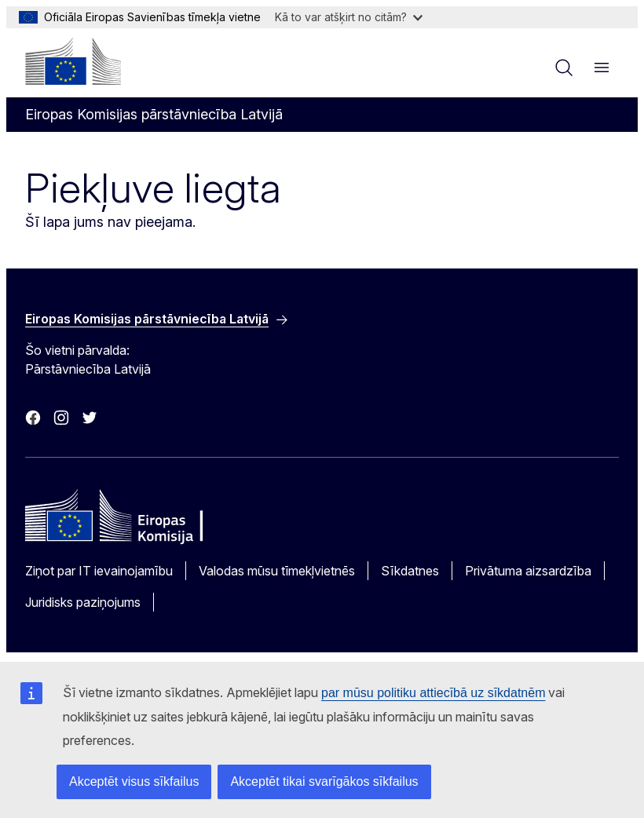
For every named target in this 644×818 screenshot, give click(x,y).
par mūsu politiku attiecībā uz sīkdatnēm (433, 693)
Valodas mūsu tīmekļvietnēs (277, 571)
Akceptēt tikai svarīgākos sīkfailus (324, 781)
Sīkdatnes (410, 571)
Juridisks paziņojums (83, 602)
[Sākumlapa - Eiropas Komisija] (73, 61)
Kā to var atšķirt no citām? (349, 17)
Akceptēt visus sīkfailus (134, 781)
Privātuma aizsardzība (528, 571)
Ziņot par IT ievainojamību (99, 571)
